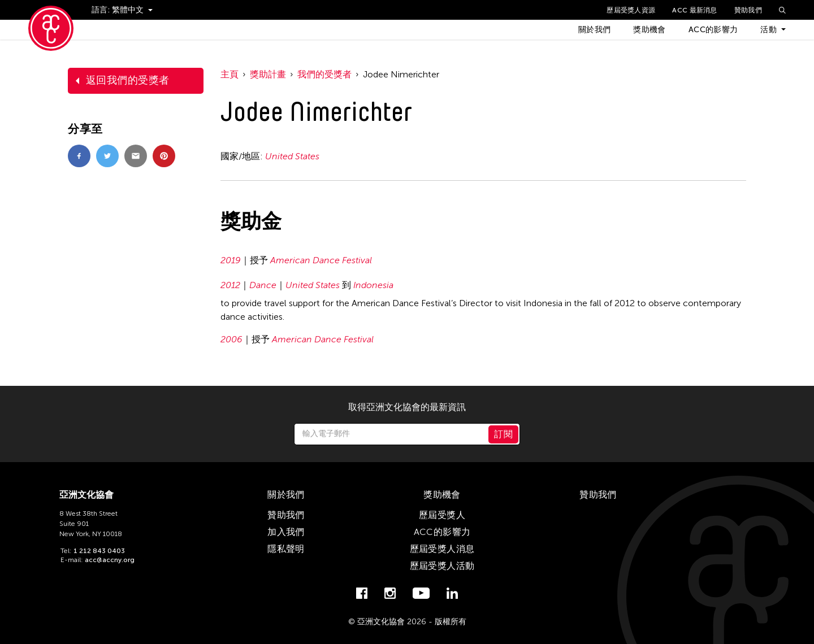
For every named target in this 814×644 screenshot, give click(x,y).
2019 (231, 260)
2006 (231, 339)
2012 (230, 285)
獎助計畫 (268, 74)
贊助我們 (748, 10)
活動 (768, 30)
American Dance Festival (321, 260)
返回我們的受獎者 (128, 80)
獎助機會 (649, 30)
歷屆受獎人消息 (442, 549)
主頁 (230, 74)
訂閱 (503, 434)
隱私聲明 (286, 549)
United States (292, 156)
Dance (263, 285)
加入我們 (286, 532)
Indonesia (373, 285)
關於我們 (594, 30)
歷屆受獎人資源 (631, 10)
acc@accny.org (110, 560)
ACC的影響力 (713, 30)
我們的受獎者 (324, 74)
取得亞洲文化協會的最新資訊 (407, 407)
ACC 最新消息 (694, 10)
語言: (102, 10)
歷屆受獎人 (442, 515)
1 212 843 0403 (99, 551)
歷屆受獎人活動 (442, 566)
